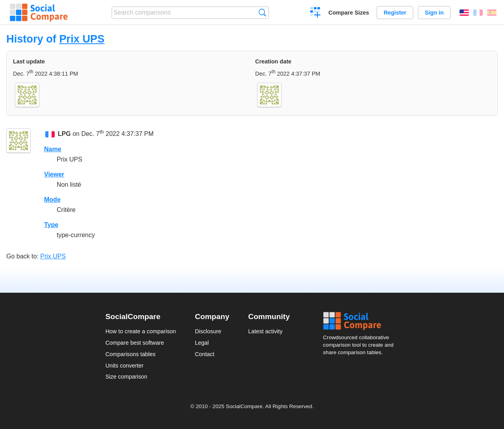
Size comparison (126, 377)
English (464, 13)
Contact (205, 354)
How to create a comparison (141, 331)
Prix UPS (82, 39)
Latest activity (265, 331)
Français (478, 13)
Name (53, 149)
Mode (52, 200)
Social (361, 321)
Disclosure (208, 331)
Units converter (125, 366)
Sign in (434, 13)
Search (262, 12)
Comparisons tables (131, 354)
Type (51, 225)
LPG (64, 134)
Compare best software (135, 343)
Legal (202, 343)
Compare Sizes (349, 13)
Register (395, 13)
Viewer (54, 174)
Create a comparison (316, 13)
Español (492, 13)
